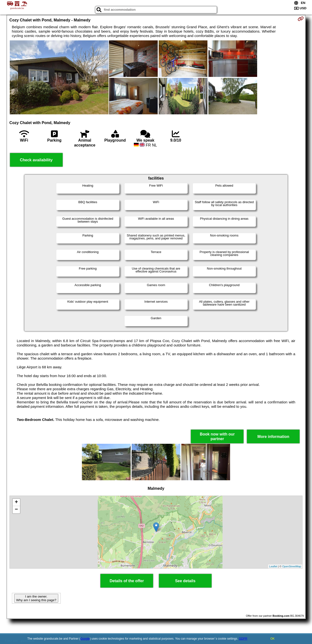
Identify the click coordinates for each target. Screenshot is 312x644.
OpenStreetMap (292, 566)
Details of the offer (127, 581)
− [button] (16, 510)
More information (273, 437)
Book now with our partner (217, 436)
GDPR (243, 639)
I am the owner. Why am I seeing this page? (36, 598)
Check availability (36, 160)
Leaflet (273, 566)
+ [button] (16, 502)
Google (85, 639)
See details (185, 581)
